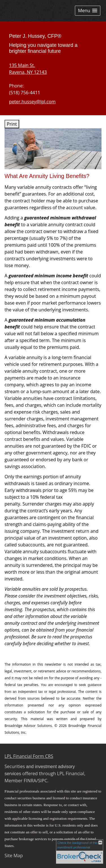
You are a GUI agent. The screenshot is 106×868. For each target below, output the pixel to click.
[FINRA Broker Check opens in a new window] (80, 852)
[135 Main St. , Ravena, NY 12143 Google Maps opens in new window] (28, 69)
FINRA (30, 781)
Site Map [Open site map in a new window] (14, 856)
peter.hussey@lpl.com (32, 102)
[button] (88, 11)
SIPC (43, 781)
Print (12, 124)
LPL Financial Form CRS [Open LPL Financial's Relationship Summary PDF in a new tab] (29, 756)
